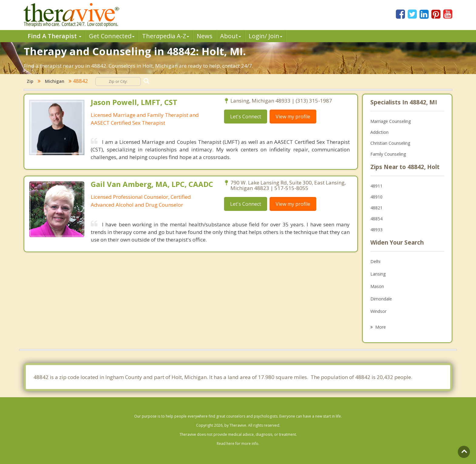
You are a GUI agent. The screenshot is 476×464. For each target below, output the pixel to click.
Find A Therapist (54, 36)
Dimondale (381, 299)
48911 (376, 186)
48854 (376, 219)
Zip (30, 81)
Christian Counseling (390, 143)
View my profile (293, 117)
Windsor (378, 311)
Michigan (55, 81)
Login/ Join (265, 36)
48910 (376, 197)
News (205, 36)
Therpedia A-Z (166, 36)
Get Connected (112, 36)
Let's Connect (246, 117)
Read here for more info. (238, 444)
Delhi (375, 261)
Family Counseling (388, 154)
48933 (376, 230)
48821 (376, 208)
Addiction (379, 132)
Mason (377, 286)
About (231, 36)
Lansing (378, 274)
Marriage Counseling (391, 121)
